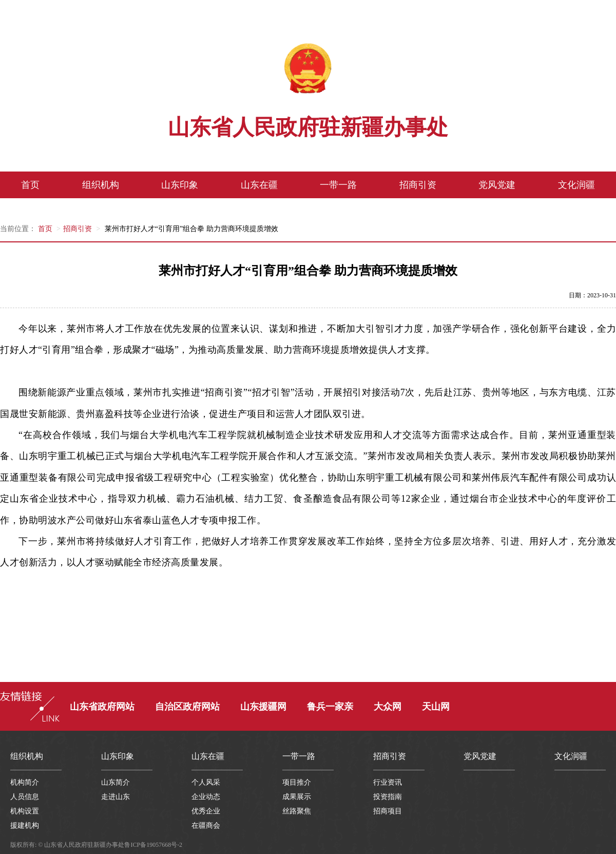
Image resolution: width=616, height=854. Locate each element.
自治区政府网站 (187, 707)
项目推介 (297, 782)
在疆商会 (206, 825)
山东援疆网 (263, 707)
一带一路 (338, 185)
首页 (30, 185)
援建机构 (25, 825)
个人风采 (206, 782)
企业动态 (206, 797)
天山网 (436, 707)
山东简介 (115, 782)
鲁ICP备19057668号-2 (153, 845)
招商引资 (418, 185)
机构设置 (25, 811)
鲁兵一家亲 (330, 707)
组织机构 (101, 185)
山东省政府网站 (102, 707)
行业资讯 (388, 782)
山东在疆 (259, 185)
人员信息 (25, 797)
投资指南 (388, 797)
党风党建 (497, 185)
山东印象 (180, 185)
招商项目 (388, 811)
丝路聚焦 (297, 811)
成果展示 (297, 797)
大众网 (388, 707)
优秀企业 (206, 811)
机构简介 (25, 782)
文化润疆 (576, 185)
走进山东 (115, 797)
